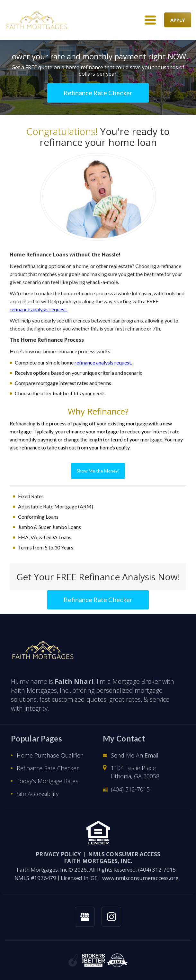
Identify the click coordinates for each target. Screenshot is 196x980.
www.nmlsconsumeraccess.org (140, 878)
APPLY (178, 20)
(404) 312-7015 (130, 789)
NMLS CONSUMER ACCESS (124, 854)
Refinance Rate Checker (48, 768)
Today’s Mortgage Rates (48, 781)
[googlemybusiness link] (85, 917)
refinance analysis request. (38, 309)
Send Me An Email (135, 755)
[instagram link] (111, 917)
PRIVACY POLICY (58, 854)
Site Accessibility (38, 794)
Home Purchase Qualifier (50, 755)
